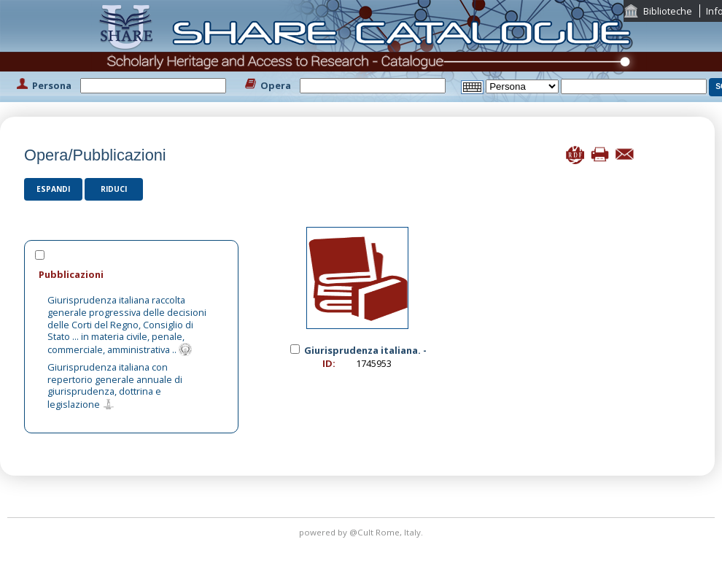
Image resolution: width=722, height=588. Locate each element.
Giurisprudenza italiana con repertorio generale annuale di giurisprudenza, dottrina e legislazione (115, 386)
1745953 (374, 363)
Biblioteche (668, 11)
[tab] (131, 274)
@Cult (362, 532)
